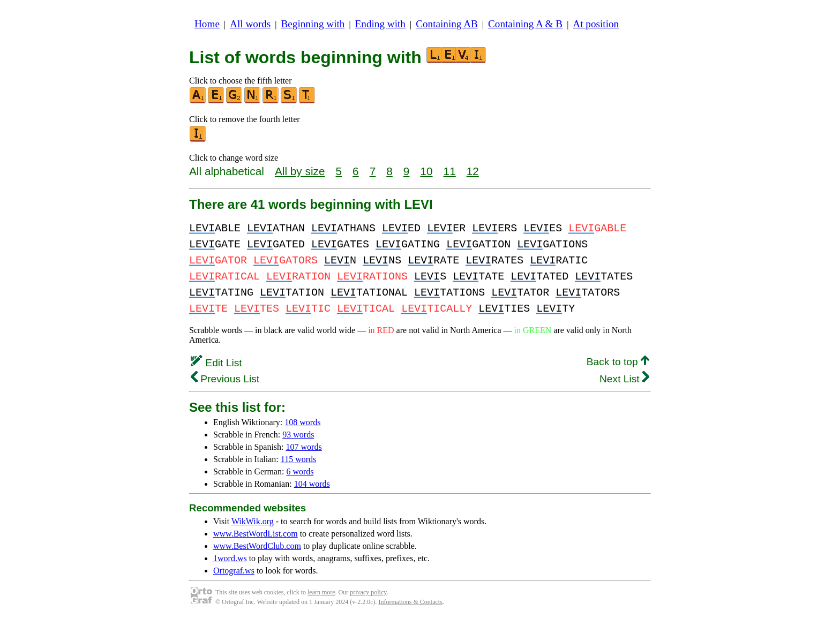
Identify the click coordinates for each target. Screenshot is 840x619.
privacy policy (368, 592)
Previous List (225, 379)
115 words (299, 459)
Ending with (380, 24)
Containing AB (447, 24)
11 (450, 171)
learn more (321, 592)
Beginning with (313, 24)
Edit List (216, 363)
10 (426, 171)
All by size (300, 171)
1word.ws (230, 558)
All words (250, 24)
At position (596, 24)
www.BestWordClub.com (257, 546)
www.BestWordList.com (256, 534)
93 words (298, 435)
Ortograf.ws (234, 571)
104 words (312, 484)
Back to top (618, 362)
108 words (302, 422)
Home (207, 24)
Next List (624, 379)
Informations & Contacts (411, 602)
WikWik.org (253, 521)
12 (473, 171)
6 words (300, 471)
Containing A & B (525, 24)
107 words (304, 447)
